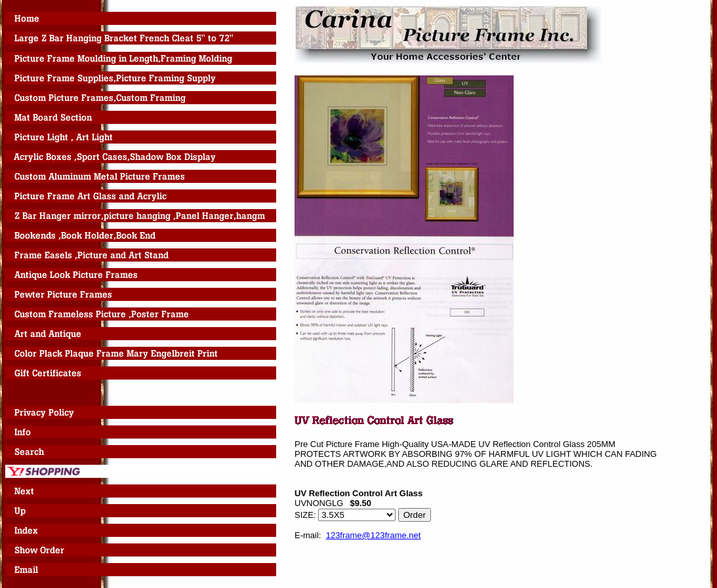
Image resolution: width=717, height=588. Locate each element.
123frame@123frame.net (374, 535)
